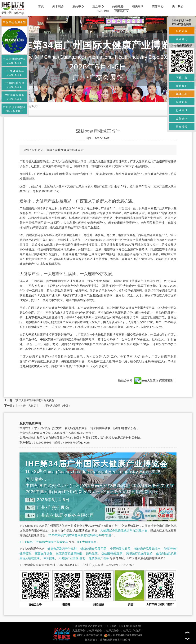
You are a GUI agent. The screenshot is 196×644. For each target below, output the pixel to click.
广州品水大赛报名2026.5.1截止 (14, 109)
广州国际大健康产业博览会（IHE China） (96, 626)
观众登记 (182, 39)
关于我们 (178, 6)
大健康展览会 (111, 631)
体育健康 (49, 558)
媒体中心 (158, 6)
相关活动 (138, 6)
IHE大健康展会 (87, 542)
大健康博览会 (94, 631)
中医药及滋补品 (120, 549)
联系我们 (138, 626)
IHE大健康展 (146, 380)
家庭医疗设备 (44, 553)
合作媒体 (182, 118)
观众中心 (98, 6)
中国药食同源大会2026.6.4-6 (14, 61)
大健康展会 (79, 631)
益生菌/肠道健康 (112, 553)
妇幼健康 (92, 553)
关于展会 (58, 6)
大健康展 (126, 631)
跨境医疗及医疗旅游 (139, 553)
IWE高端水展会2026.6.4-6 (14, 97)
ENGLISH (103, 11)
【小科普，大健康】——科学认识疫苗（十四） (43, 406)
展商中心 (78, 6)
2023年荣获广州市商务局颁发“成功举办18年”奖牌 (80, 535)
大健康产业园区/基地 (72, 558)
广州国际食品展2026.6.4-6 (14, 85)
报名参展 (182, 31)
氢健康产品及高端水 (147, 549)
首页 (41, 6)
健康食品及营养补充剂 (62, 549)
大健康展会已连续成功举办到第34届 (124, 530)
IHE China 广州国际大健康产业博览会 (44, 542)
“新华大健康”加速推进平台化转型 (35, 400)
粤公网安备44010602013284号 (123, 635)
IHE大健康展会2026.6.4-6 (14, 73)
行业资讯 (34, 106)
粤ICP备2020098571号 (88, 635)
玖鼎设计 (138, 631)
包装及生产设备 (99, 558)
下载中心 (182, 78)
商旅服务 (118, 6)
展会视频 (182, 127)
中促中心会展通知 (14, 22)
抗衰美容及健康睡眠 (69, 553)
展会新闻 (182, 102)
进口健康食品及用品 (93, 549)
